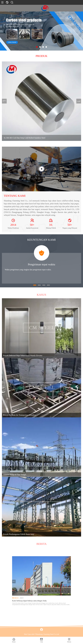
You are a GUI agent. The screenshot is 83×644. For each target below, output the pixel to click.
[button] (37, 47)
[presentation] (5, 101)
